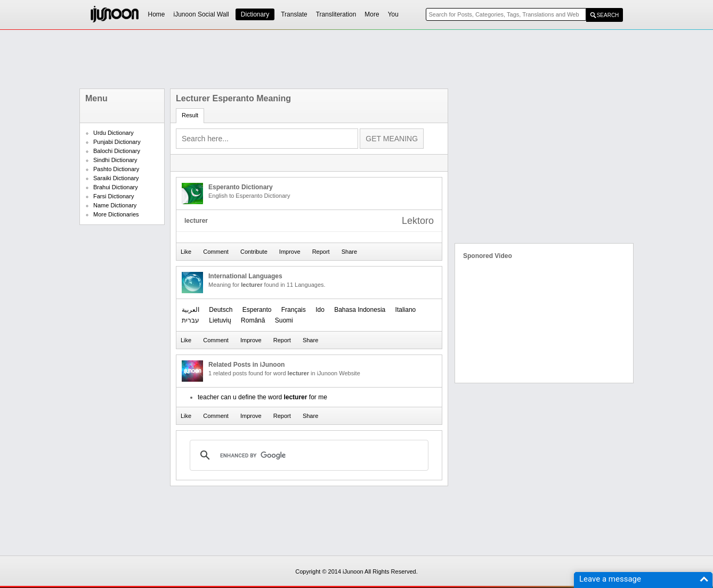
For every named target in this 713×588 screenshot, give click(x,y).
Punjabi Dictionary (117, 142)
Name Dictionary (115, 205)
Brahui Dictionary (116, 187)
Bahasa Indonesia (360, 310)
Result (190, 115)
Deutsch (221, 310)
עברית (191, 320)
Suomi (284, 320)
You (393, 14)
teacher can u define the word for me (262, 397)
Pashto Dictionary (116, 169)
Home (157, 14)
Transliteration (336, 14)
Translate (294, 14)
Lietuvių (220, 320)
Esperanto (257, 310)
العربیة (191, 310)
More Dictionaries (116, 214)
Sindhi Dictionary (115, 160)
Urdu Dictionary (114, 133)
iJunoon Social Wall (201, 14)
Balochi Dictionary (117, 151)
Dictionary (255, 14)
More (372, 14)
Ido (320, 310)
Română (253, 320)
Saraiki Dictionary (116, 178)
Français (294, 310)
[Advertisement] (356, 59)
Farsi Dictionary (114, 196)
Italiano (406, 310)
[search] (307, 455)
